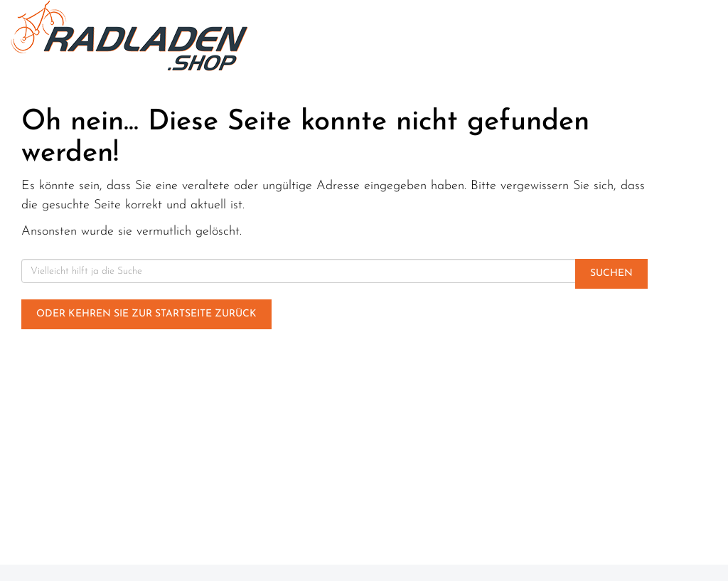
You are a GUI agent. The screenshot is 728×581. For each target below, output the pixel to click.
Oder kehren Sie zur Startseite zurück (146, 314)
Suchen (611, 273)
